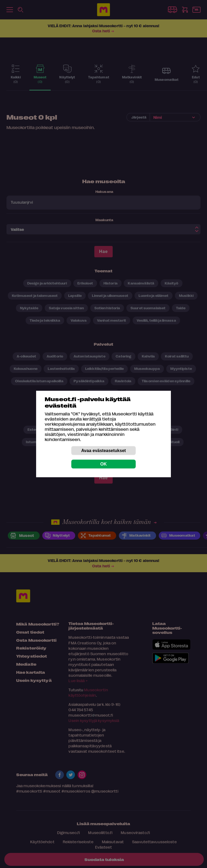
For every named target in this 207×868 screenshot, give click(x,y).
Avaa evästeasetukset (103, 451)
